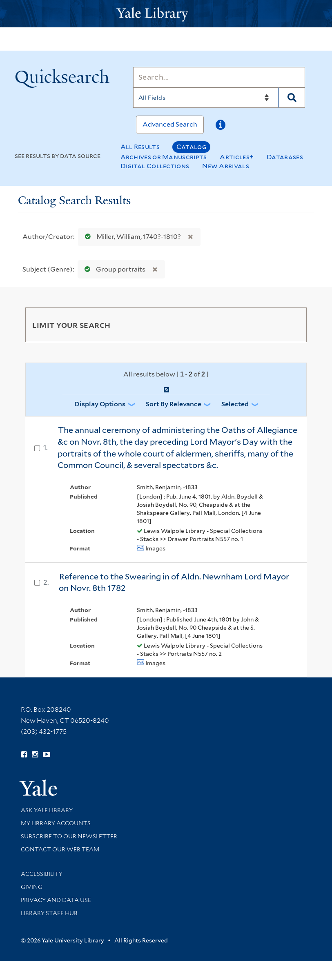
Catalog (191, 147)
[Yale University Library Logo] (166, 14)
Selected (235, 404)
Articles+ (237, 157)
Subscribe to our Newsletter (69, 836)
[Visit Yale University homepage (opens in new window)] (38, 785)
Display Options (100, 404)
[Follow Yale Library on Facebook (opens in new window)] (24, 755)
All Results (140, 147)
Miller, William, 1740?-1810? (131, 237)
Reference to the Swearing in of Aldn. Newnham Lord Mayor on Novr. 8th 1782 (174, 582)
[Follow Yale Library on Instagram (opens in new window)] (35, 755)
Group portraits (113, 269)
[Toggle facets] (291, 325)
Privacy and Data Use (56, 900)
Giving (32, 887)
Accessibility (42, 874)
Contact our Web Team (60, 849)
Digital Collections (155, 166)
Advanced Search (170, 124)
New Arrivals (226, 166)
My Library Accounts (56, 823)
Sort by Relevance (174, 404)
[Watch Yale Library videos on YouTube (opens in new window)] (47, 755)
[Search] (219, 77)
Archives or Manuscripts (164, 157)
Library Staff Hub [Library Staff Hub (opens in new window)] (49, 913)
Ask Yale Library (47, 810)
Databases (285, 157)
